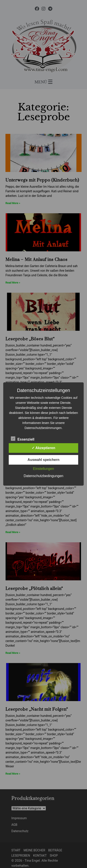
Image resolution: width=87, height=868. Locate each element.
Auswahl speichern (43, 460)
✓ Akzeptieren (43, 448)
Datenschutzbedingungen (43, 476)
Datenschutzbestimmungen (43, 428)
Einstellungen (43, 469)
